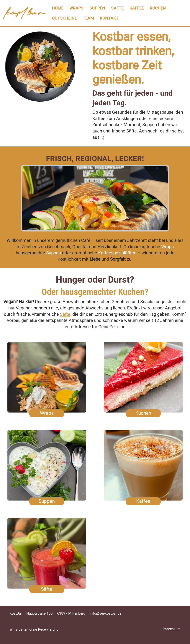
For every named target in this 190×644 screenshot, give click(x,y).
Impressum (172, 629)
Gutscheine (64, 18)
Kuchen (158, 8)
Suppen (97, 8)
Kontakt (109, 18)
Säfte (117, 8)
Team (88, 18)
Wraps (76, 8)
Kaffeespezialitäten (117, 253)
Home (58, 8)
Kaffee (137, 8)
